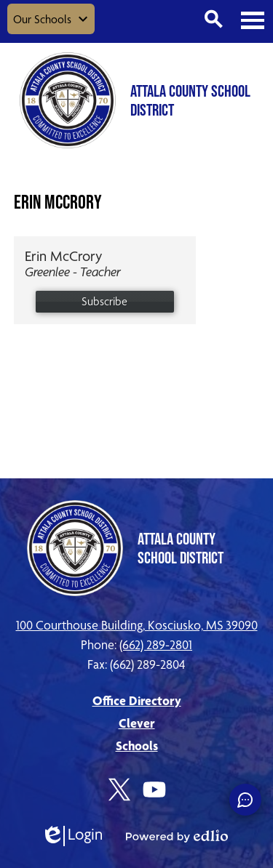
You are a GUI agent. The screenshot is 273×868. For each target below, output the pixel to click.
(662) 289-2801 (156, 644)
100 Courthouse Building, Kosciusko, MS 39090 (137, 625)
